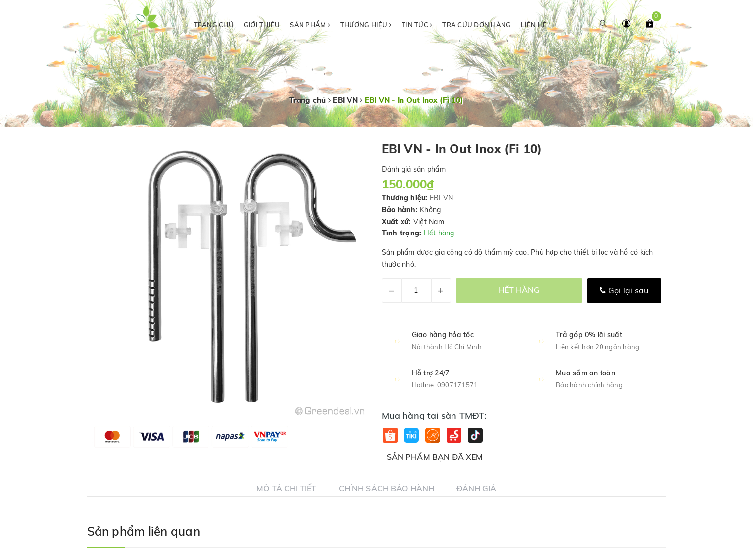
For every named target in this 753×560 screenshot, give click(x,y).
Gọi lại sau (624, 290)
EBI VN (442, 198)
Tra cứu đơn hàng (477, 25)
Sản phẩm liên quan (144, 531)
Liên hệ (534, 25)
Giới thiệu (262, 25)
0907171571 (458, 385)
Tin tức (417, 25)
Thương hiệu (366, 25)
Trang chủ (214, 25)
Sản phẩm (310, 25)
